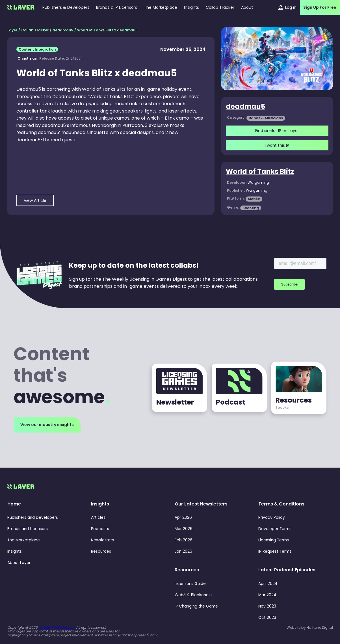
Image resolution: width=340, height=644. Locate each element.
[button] (191, 7)
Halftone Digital (320, 627)
